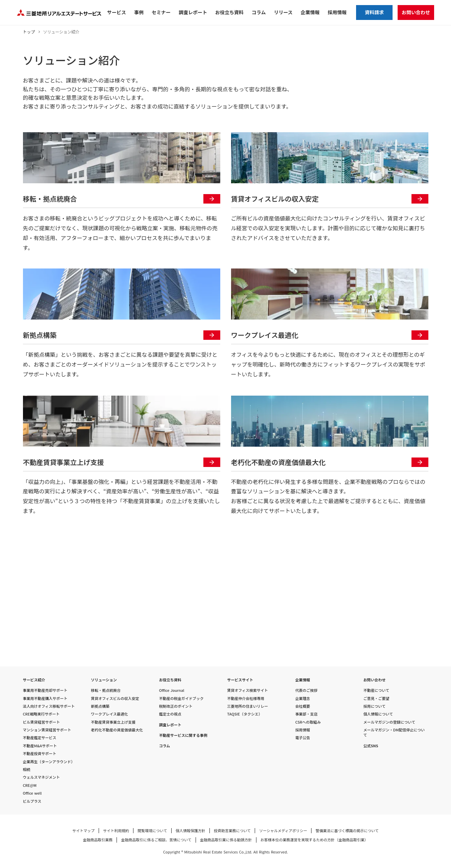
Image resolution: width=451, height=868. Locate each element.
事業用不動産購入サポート (45, 698)
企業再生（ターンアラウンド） (49, 762)
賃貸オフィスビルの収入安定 (115, 698)
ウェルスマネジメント (42, 777)
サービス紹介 (34, 680)
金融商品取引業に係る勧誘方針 (226, 840)
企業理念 (303, 698)
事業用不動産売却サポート (45, 690)
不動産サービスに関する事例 (183, 735)
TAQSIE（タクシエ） (245, 714)
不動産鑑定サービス (40, 738)
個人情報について (378, 714)
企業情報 (303, 680)
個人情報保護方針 (191, 831)
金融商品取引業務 (98, 840)
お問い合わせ (374, 680)
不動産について (376, 690)
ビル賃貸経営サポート (42, 722)
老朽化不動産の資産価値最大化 (117, 730)
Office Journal (172, 690)
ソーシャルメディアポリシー (283, 831)
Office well (32, 793)
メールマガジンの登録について (389, 722)
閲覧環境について (152, 831)
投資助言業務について (232, 831)
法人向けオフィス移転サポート (49, 706)
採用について (374, 706)
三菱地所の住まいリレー (247, 706)
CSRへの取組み (308, 722)
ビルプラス (32, 801)
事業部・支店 (306, 714)
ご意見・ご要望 (376, 698)
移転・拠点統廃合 (106, 690)
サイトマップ (83, 831)
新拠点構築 (100, 706)
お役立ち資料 (170, 680)
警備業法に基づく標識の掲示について (347, 831)
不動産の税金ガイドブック (181, 698)
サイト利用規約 (116, 831)
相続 (27, 769)
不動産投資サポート (40, 754)
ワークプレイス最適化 (109, 714)
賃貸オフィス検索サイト (247, 690)
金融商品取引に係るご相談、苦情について (156, 840)
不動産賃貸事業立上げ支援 (113, 722)
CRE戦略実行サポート (41, 714)
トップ (29, 32)
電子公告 (303, 738)
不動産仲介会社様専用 (246, 698)
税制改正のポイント (176, 706)
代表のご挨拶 (306, 690)
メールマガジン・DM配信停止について (394, 732)
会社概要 (303, 706)
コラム (165, 746)
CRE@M (30, 785)
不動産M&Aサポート (40, 746)
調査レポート (170, 725)
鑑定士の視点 (170, 714)
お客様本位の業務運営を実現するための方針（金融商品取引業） (314, 840)
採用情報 (303, 730)
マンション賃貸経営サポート (47, 730)
